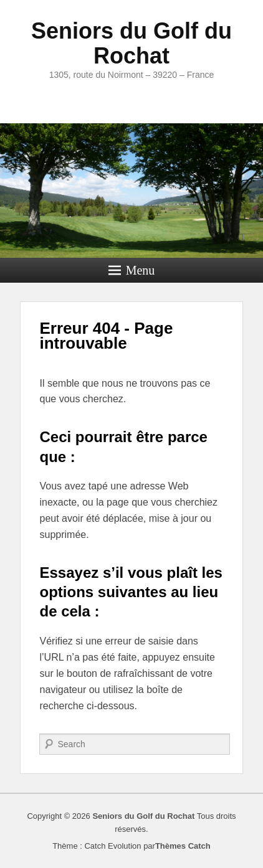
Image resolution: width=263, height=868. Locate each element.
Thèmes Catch (183, 846)
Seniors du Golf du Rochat (131, 43)
